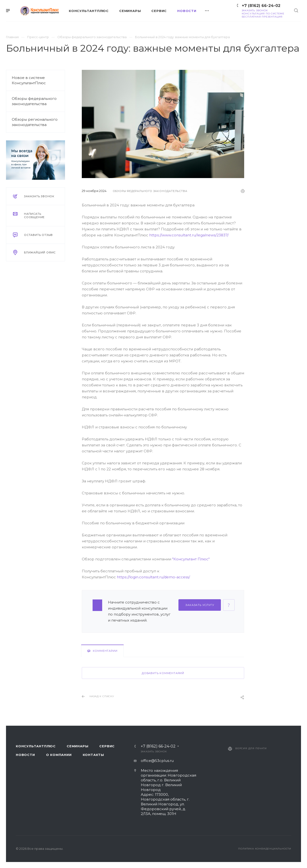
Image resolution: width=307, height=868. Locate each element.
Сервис (107, 746)
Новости (25, 755)
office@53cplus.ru (157, 761)
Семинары (77, 746)
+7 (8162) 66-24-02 (261, 6)
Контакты (93, 755)
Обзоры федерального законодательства (34, 101)
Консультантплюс (36, 746)
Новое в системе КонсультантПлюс (29, 80)
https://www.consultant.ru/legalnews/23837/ (189, 235)
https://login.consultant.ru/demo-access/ (153, 577)
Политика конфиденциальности (265, 849)
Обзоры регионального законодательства (35, 122)
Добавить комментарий (163, 673)
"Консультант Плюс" (191, 559)
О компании (59, 755)
